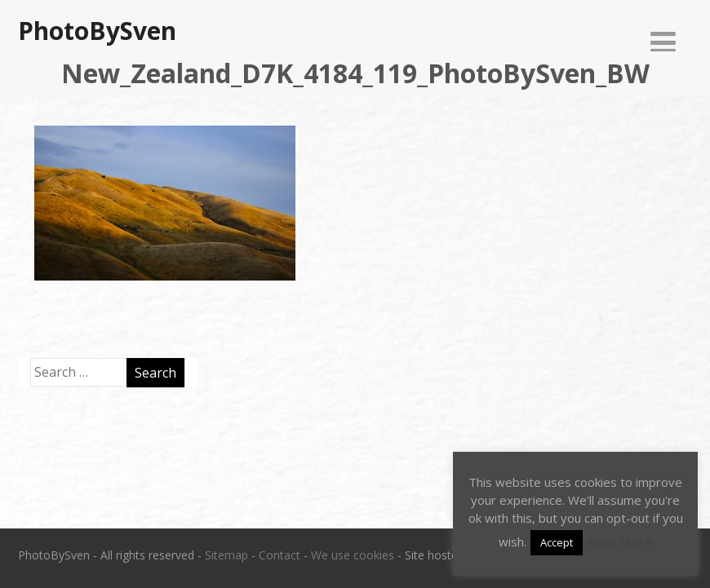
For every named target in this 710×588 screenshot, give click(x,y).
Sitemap (226, 555)
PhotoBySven (97, 31)
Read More (619, 542)
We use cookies (353, 555)
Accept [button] (557, 542)
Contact (280, 555)
